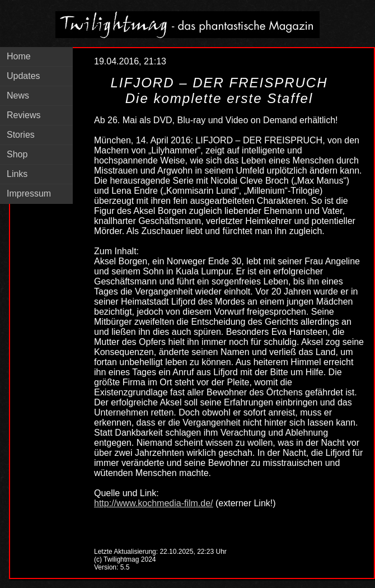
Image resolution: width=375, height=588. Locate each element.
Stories (21, 135)
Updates (24, 76)
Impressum (29, 193)
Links (17, 174)
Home (19, 56)
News (18, 95)
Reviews (24, 115)
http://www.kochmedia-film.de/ (154, 503)
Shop (17, 154)
